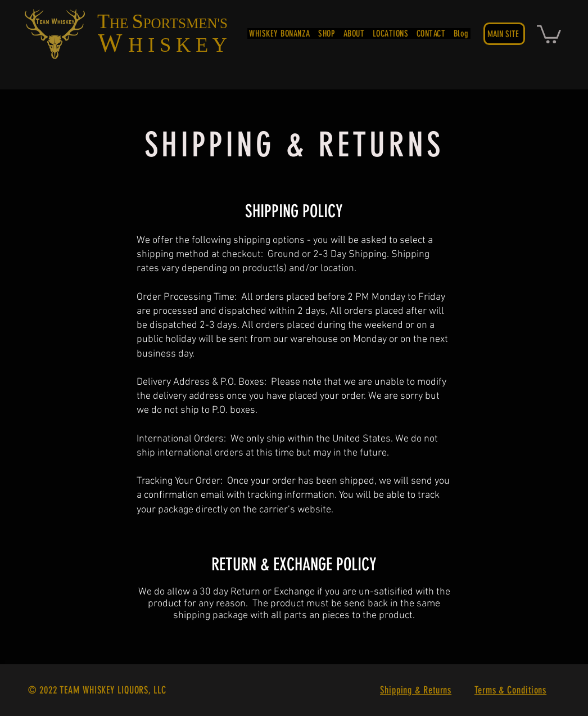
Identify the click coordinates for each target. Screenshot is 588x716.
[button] (549, 33)
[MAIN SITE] (504, 34)
